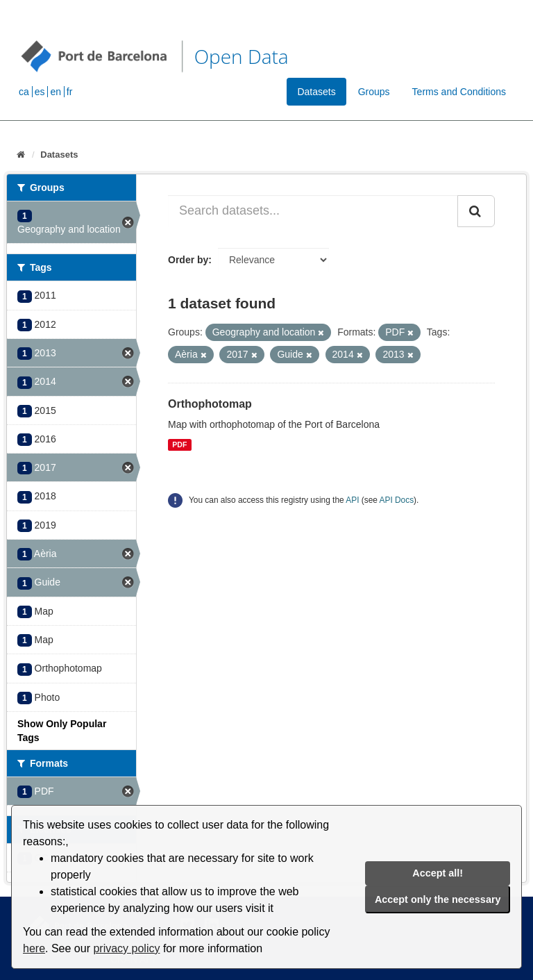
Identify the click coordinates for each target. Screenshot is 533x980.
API (352, 500)
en (56, 92)
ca (24, 92)
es (40, 92)
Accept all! (438, 873)
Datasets (316, 92)
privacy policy (126, 948)
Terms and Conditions (459, 92)
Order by (188, 260)
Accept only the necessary (438, 899)
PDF (179, 445)
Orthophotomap (210, 404)
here (34, 948)
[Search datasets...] (313, 211)
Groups (374, 92)
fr (70, 92)
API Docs (397, 500)
